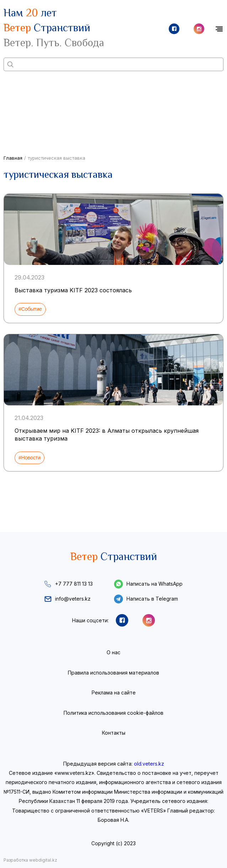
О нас (113, 652)
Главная (13, 158)
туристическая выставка (56, 158)
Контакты (114, 733)
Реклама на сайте (114, 693)
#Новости (29, 458)
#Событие (30, 309)
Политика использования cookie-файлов (113, 713)
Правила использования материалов (113, 673)
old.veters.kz (149, 764)
